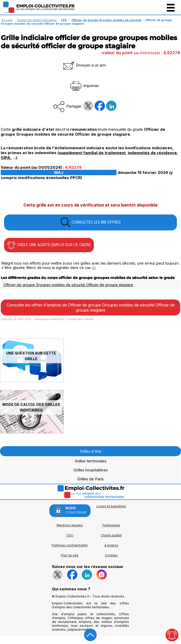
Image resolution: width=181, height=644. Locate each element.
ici (94, 268)
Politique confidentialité (70, 545)
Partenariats (111, 525)
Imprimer (84, 86)
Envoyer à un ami (84, 65)
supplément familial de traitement (92, 153)
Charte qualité (111, 535)
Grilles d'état (91, 451)
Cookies (111, 555)
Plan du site (70, 555)
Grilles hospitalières (91, 470)
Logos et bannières (111, 506)
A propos (111, 545)
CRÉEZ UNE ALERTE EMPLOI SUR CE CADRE (49, 245)
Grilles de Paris (90, 479)
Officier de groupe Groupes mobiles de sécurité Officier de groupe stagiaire (68, 285)
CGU (70, 535)
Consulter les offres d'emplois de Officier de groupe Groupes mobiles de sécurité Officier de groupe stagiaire (90, 307)
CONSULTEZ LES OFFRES (90, 222)
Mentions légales (70, 525)
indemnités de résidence (152, 153)
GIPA (6, 158)
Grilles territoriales (91, 461)
